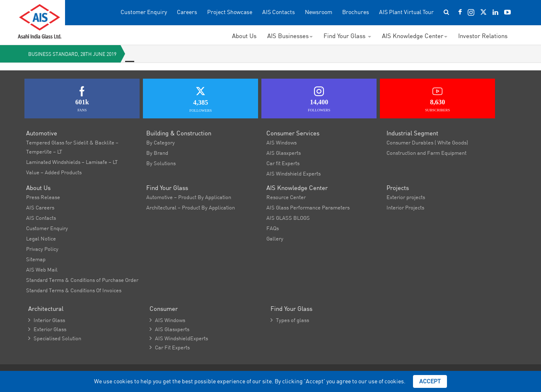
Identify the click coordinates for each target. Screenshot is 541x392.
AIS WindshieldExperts (179, 338)
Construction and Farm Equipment (426, 153)
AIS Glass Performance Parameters (308, 207)
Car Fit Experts (170, 347)
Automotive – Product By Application (189, 197)
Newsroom (319, 12)
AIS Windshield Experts (293, 173)
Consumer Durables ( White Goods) (427, 142)
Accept (430, 381)
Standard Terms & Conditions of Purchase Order (82, 280)
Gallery (275, 238)
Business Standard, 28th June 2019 (72, 54)
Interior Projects (405, 207)
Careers (187, 12)
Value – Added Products (54, 172)
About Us (244, 36)
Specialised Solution (55, 338)
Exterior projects (406, 197)
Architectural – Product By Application (191, 207)
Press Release (43, 197)
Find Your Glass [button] (347, 36)
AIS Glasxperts (284, 153)
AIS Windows (281, 142)
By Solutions (161, 163)
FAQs (273, 228)
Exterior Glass (47, 329)
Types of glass (290, 320)
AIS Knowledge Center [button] (415, 36)
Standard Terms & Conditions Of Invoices (74, 290)
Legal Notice (41, 238)
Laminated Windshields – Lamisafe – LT (72, 162)
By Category (161, 142)
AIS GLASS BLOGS (288, 218)
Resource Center (286, 197)
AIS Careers (40, 207)
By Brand (157, 153)
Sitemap (36, 259)
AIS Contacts (279, 12)
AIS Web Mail (42, 269)
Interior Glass (47, 320)
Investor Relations (483, 36)
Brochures (356, 12)
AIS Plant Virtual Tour (406, 12)
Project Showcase (230, 12)
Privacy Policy (42, 249)
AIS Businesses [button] (290, 36)
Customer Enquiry (144, 12)
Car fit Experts (283, 163)
